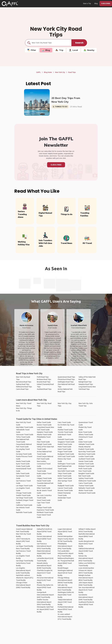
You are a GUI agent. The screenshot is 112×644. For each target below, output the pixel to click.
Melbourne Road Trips (24, 387)
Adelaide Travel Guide (86, 444)
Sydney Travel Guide (86, 478)
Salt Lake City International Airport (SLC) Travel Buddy (65, 587)
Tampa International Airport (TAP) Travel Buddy (65, 602)
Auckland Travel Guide (87, 459)
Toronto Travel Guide (65, 432)
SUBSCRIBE (106, 3)
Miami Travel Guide (65, 447)
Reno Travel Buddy (23, 549)
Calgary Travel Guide (44, 478)
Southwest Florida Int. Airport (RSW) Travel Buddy (86, 604)
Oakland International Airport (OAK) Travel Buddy (86, 551)
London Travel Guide (86, 456)
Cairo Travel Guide (64, 422)
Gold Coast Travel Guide (66, 456)
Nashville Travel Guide (24, 512)
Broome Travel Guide (65, 491)
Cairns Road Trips (22, 389)
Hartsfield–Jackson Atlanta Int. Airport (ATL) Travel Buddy (25, 578)
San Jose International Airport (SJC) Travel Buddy (87, 590)
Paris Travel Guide (85, 471)
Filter (32, 50)
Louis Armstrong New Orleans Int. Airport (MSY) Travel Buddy (86, 570)
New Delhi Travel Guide (66, 471)
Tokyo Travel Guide (65, 473)
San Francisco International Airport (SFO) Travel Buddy (44, 546)
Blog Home (48, 72)
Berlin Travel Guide (65, 476)
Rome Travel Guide (85, 432)
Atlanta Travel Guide (44, 435)
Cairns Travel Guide (86, 483)
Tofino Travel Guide (23, 437)
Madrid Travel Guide (65, 444)
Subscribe (56, 165)
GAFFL (38, 72)
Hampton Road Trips (86, 384)
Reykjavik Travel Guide (66, 486)
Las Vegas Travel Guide (24, 486)
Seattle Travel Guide (23, 495)
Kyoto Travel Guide (23, 464)
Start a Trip (87, 3)
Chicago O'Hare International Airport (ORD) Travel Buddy (23, 585)
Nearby (89, 50)
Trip (59, 50)
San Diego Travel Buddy (25, 561)
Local (73, 50)
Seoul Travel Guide (44, 500)
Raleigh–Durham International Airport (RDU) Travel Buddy (86, 578)
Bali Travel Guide (85, 476)
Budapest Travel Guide (66, 454)
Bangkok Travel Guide (86, 473)
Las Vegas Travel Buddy (25, 546)
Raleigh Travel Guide (44, 444)
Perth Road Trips (43, 377)
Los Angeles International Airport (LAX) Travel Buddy (23, 570)
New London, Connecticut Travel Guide (44, 464)
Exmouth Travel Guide (66, 439)
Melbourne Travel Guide (87, 481)
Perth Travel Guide (85, 469)
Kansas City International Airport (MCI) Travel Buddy (86, 558)
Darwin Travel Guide (86, 461)
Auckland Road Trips (44, 389)
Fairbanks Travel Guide (87, 488)
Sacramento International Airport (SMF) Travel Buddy (86, 597)
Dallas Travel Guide (44, 422)
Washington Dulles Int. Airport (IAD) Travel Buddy (66, 595)
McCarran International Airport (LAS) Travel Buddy (45, 580)
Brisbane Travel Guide (86, 466)
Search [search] (79, 43)
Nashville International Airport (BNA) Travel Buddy (87, 536)
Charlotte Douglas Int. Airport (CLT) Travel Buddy (45, 573)
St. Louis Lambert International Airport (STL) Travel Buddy (65, 617)
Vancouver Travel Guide (25, 435)
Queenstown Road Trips (66, 377)
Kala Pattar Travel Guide (25, 427)
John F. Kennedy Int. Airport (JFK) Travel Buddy (23, 541)
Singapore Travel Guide (66, 442)
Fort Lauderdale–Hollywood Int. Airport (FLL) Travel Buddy (66, 553)
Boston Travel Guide (44, 425)
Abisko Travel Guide (86, 491)
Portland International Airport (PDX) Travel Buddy (66, 609)
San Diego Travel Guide (24, 498)
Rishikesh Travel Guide (45, 512)
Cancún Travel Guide (65, 488)
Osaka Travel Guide (23, 466)
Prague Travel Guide (65, 452)
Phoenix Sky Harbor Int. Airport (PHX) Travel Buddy (45, 587)
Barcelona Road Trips (24, 382)
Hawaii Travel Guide (44, 481)
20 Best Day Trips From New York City (66, 100)
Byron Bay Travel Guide (87, 452)
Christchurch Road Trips (66, 379)
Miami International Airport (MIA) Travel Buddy (44, 553)
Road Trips (72, 72)
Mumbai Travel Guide (65, 430)
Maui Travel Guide (43, 442)
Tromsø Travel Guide (86, 486)
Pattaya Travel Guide (44, 508)
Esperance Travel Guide (45, 510)
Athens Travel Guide (86, 435)
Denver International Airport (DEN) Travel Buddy (44, 539)
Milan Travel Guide (44, 488)
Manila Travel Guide (23, 461)
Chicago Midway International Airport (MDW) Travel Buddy (65, 580)
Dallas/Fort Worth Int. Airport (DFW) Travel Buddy (45, 532)
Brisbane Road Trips (44, 379)
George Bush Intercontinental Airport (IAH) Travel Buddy (45, 595)
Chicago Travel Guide (24, 493)
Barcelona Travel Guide (87, 454)
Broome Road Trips (44, 382)
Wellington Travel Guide (66, 464)
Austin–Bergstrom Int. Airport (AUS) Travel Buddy (86, 544)
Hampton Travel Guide (45, 432)
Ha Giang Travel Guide (24, 454)
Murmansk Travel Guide (87, 493)
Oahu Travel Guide (23, 473)
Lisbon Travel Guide (65, 478)
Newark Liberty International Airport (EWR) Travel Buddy (44, 566)
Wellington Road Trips (66, 382)
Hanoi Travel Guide (64, 449)
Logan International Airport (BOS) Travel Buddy (65, 532)
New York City (60, 72)
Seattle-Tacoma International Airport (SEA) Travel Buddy (44, 602)
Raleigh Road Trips (85, 382)
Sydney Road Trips (23, 384)
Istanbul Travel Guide (86, 464)
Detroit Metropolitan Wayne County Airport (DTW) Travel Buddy (66, 539)
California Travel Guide (24, 505)
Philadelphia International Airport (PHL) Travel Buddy (65, 546)
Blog (96, 3)
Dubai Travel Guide (85, 442)
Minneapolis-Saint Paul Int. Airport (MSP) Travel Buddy (45, 609)
